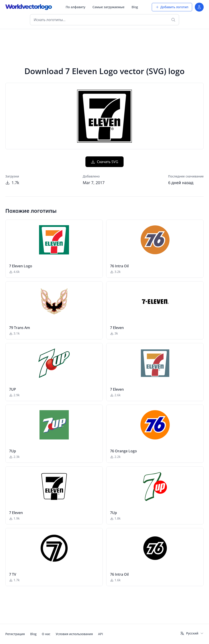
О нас (46, 634)
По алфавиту (76, 7)
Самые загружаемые (108, 7)
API (101, 634)
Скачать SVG (105, 162)
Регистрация (15, 634)
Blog (135, 7)
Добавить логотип (172, 7)
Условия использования (74, 634)
